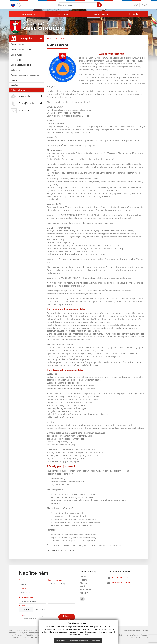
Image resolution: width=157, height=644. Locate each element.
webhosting (32, 635)
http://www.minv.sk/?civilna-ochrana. (64, 550)
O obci (83, 577)
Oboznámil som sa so (37, 617)
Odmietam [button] (96, 641)
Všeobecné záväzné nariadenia (25, 75)
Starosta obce (17, 60)
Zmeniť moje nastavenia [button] (79, 641)
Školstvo (14, 85)
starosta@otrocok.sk (120, 583)
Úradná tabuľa (17, 45)
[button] (27, 14)
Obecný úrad (16, 55)
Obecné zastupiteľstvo (21, 65)
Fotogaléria (85, 590)
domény (12, 637)
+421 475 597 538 (119, 578)
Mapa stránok (14, 635)
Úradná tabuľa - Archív (21, 50)
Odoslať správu (67, 617)
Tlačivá (14, 80)
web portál (23, 635)
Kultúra (83, 586)
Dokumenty (16, 70)
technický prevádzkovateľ (18, 640)
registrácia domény (22, 637)
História (84, 580)
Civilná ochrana (18, 90)
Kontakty (134, 14)
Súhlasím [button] (61, 641)
